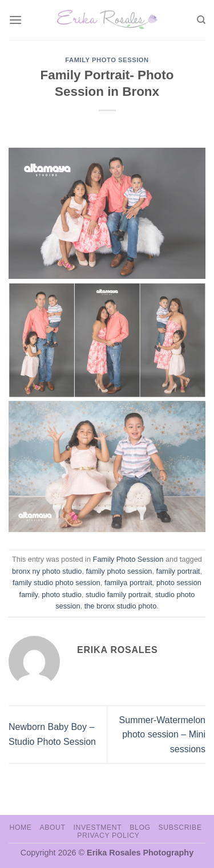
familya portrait (128, 583)
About (52, 828)
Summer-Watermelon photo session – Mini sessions (162, 735)
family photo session (119, 571)
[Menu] (15, 20)
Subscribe (180, 828)
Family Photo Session (107, 60)
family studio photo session (56, 583)
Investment (97, 828)
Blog (140, 828)
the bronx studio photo (121, 606)
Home (20, 828)
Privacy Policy (108, 835)
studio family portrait (118, 595)
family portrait (178, 571)
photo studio (62, 595)
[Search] (201, 20)
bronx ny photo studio (47, 571)
